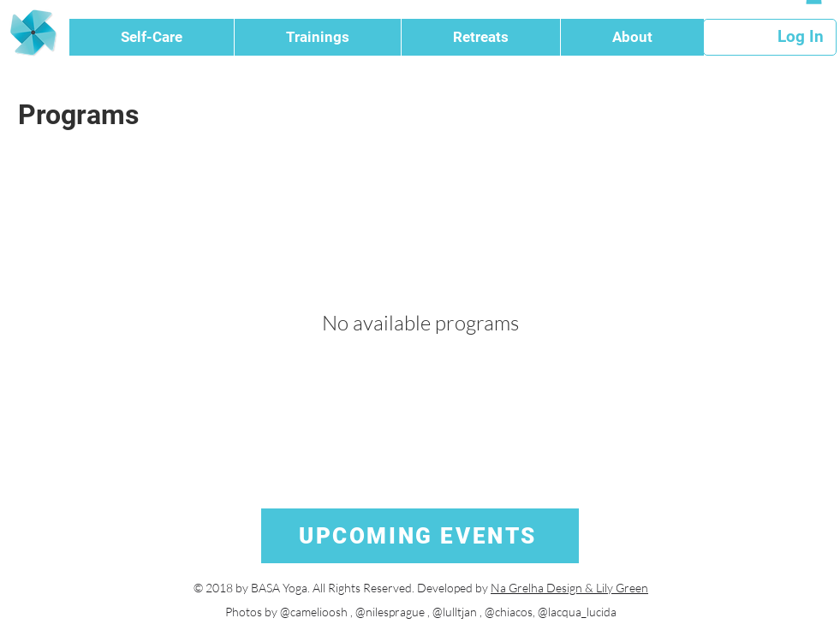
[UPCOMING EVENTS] (420, 536)
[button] (152, 37)
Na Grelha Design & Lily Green (569, 588)
